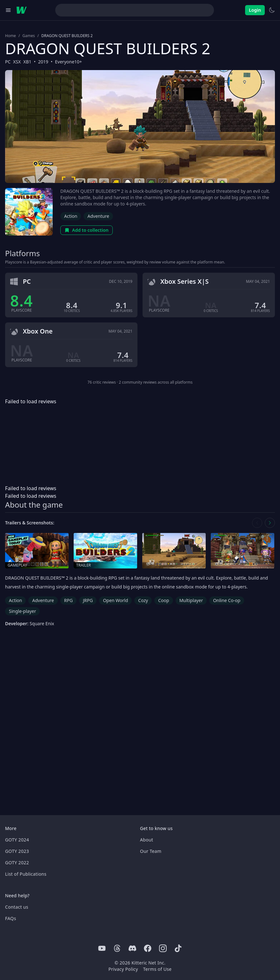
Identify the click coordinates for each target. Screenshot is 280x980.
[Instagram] (163, 948)
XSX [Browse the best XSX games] (17, 62)
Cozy (143, 600)
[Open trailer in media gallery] (105, 551)
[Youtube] (102, 948)
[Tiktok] (178, 948)
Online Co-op (227, 600)
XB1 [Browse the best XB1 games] (27, 62)
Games (29, 36)
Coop (163, 600)
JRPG (88, 600)
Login (255, 10)
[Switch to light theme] (272, 10)
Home (10, 36)
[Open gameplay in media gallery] (37, 551)
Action (71, 216)
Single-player (22, 611)
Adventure (98, 216)
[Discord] (132, 948)
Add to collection (87, 230)
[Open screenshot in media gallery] (174, 551)
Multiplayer (191, 600)
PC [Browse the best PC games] (8, 62)
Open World (115, 600)
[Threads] (117, 948)
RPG (68, 600)
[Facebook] (148, 948)
